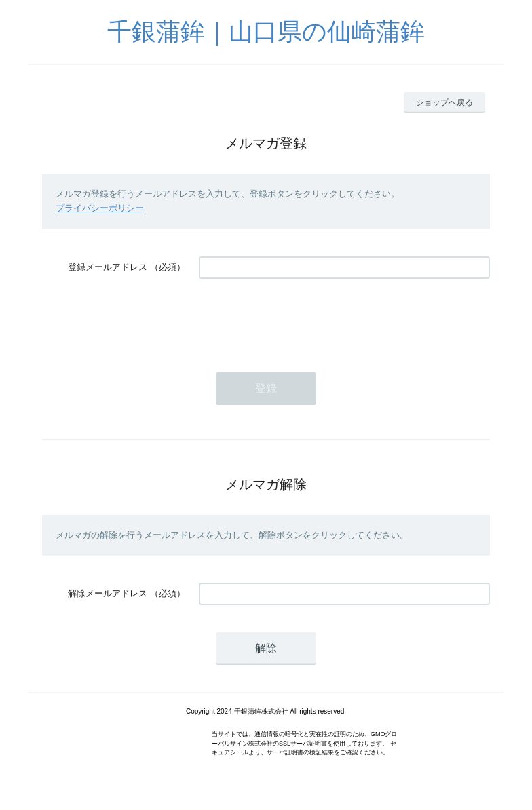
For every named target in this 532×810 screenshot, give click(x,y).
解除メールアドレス (108, 593)
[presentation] (302, 319)
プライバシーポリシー (100, 208)
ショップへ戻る (444, 102)
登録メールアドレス (108, 267)
